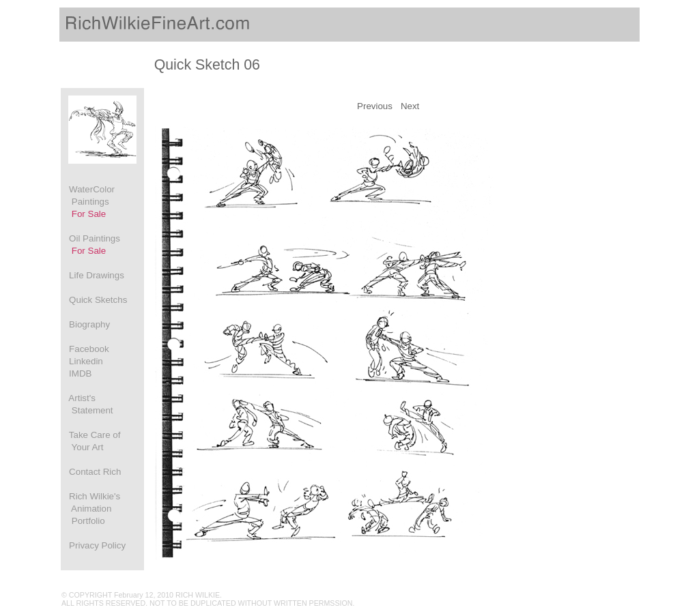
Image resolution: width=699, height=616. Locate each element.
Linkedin (82, 361)
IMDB (76, 373)
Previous (375, 106)
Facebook (85, 349)
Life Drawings (93, 275)
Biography (86, 324)
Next (410, 106)
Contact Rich (91, 472)
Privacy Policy (94, 545)
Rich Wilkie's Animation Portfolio (91, 509)
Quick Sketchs (94, 300)
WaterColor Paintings (88, 202)
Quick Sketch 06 (207, 65)
